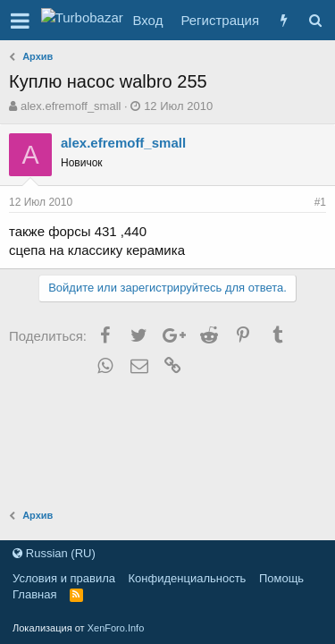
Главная (34, 594)
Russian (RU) (54, 553)
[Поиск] (315, 20)
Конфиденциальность (188, 578)
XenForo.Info (116, 628)
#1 (320, 202)
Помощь (281, 578)
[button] (20, 21)
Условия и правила (64, 578)
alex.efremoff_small (71, 106)
